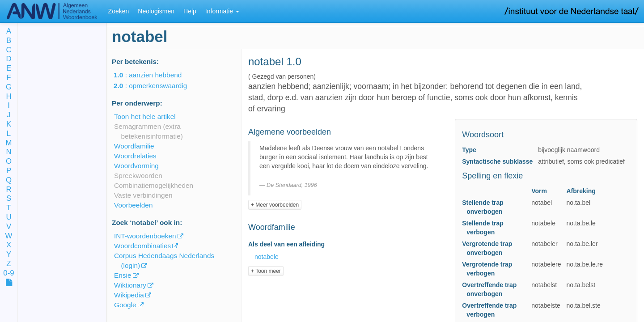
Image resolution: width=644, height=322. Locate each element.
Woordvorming (136, 166)
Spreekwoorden (138, 176)
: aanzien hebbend (154, 75)
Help (190, 11)
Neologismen (156, 11)
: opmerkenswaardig (157, 86)
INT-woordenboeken (145, 236)
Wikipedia (129, 295)
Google (125, 305)
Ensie (123, 275)
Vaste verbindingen (143, 195)
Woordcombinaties (142, 246)
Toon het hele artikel (145, 117)
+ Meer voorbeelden (275, 205)
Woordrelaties (135, 156)
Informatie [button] (222, 11)
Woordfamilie (134, 146)
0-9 (8, 273)
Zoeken (119, 11)
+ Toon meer (266, 271)
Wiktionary (130, 285)
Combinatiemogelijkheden (154, 185)
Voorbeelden (133, 205)
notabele (267, 257)
